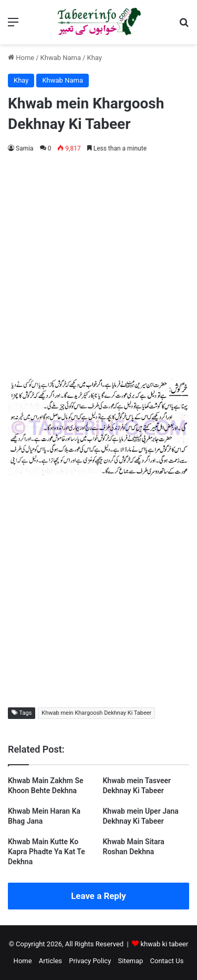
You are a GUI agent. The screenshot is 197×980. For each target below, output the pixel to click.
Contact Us (167, 961)
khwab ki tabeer (164, 944)
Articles (50, 961)
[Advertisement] (98, 264)
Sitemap (131, 961)
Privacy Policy (90, 961)
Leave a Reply (98, 896)
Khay (94, 58)
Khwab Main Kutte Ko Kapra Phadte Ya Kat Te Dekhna (46, 852)
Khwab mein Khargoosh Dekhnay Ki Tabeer (96, 713)
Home (21, 58)
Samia (25, 148)
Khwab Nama (61, 58)
